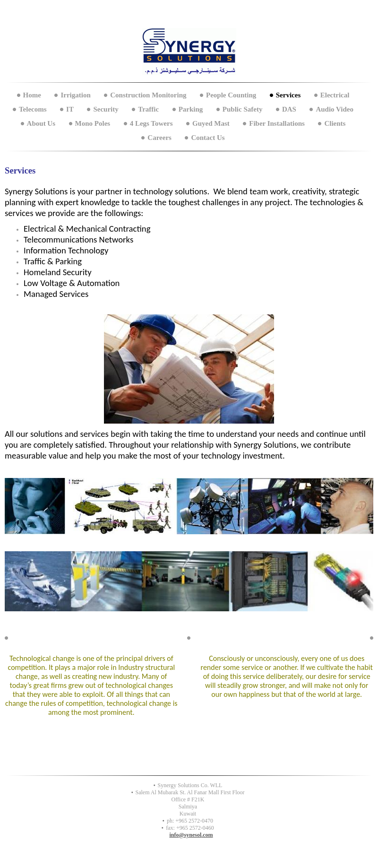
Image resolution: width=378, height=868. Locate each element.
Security (106, 109)
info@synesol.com (191, 835)
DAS (289, 109)
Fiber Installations (277, 123)
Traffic (148, 109)
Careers (159, 138)
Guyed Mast (211, 123)
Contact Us (208, 138)
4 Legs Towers (151, 123)
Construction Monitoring (148, 95)
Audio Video (335, 109)
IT (70, 109)
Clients (335, 123)
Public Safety (243, 109)
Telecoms (33, 109)
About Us (41, 123)
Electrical (335, 95)
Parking (191, 109)
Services (288, 95)
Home (32, 95)
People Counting (231, 95)
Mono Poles (93, 123)
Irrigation (75, 95)
